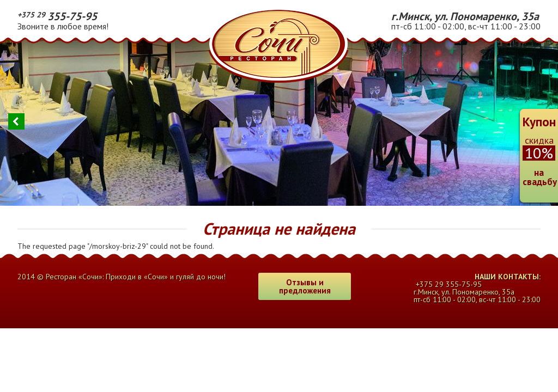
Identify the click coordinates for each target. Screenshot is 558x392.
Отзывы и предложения (305, 286)
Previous (16, 121)
